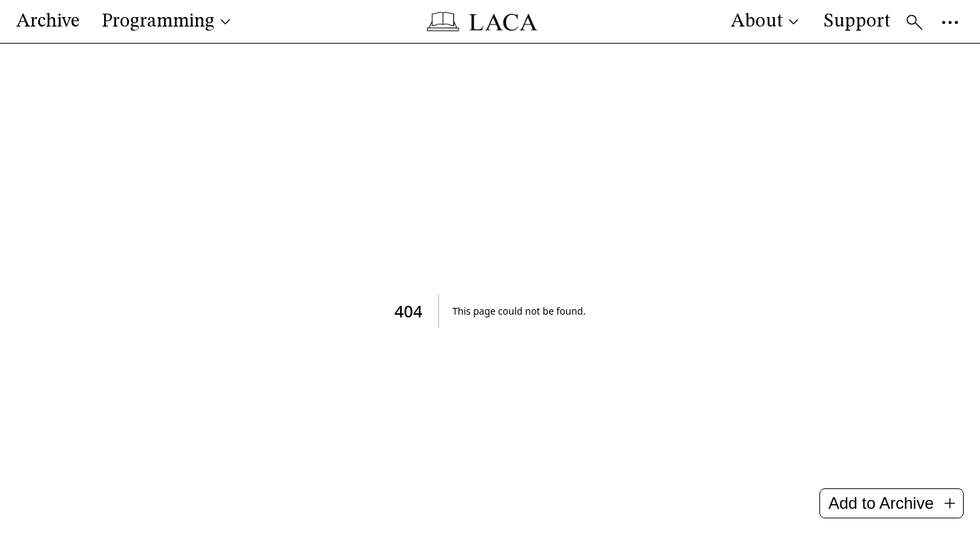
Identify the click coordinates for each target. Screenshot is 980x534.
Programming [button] (167, 22)
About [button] (766, 22)
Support (857, 22)
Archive (48, 22)
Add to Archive (892, 503)
